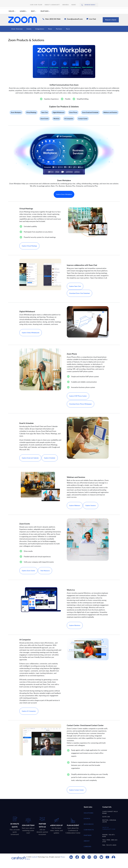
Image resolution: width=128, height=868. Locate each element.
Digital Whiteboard (58, 118)
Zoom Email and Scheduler (90, 118)
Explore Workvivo (75, 631)
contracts (89, 835)
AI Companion (69, 124)
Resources (71, 35)
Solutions (89, 819)
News (69, 2)
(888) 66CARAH (74, 10)
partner (88, 841)
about (87, 847)
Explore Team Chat (75, 292)
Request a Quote (111, 25)
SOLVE (11, 17)
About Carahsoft (52, 2)
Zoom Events (44, 124)
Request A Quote (94, 10)
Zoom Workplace (16, 118)
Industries (30, 35)
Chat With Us (114, 10)
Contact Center (83, 124)
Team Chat (44, 118)
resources (89, 830)
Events (61, 35)
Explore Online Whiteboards (31, 338)
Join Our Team (40, 2)
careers (88, 852)
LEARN (23, 17)
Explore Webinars (75, 511)
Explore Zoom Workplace (64, 200)
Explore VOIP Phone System (78, 402)
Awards (62, 2)
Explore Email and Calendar (30, 464)
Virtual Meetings (31, 118)
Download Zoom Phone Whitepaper (80, 410)
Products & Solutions (46, 35)
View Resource (45, 576)
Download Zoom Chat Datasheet (79, 299)
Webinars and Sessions (110, 118)
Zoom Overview (17, 35)
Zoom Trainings (98, 35)
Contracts (84, 35)
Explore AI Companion (29, 717)
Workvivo (56, 124)
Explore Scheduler (50, 464)
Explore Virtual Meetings (29, 252)
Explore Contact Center (76, 796)
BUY (33, 17)
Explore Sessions (91, 511)
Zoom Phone (73, 118)
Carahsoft (35, 863)
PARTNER (45, 17)
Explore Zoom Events (28, 576)
